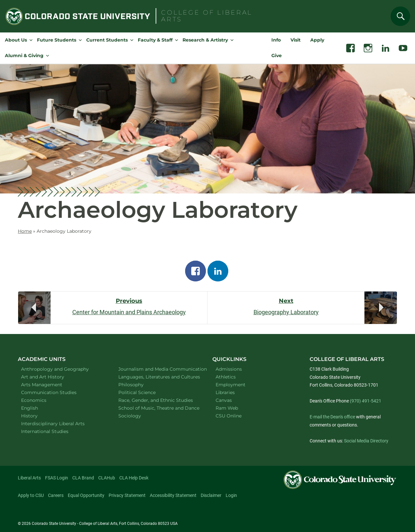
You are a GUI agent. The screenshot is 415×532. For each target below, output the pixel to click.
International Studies (53, 431)
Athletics (226, 377)
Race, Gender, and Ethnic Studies (159, 400)
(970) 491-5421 (366, 401)
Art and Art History (51, 377)
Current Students (107, 40)
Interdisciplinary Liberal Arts (61, 423)
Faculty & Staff (155, 40)
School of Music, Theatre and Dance (159, 408)
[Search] (400, 16)
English (38, 408)
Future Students (57, 40)
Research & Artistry (205, 40)
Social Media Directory (366, 441)
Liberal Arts (29, 478)
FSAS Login (57, 478)
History (38, 416)
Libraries (225, 392)
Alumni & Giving (24, 56)
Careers (56, 495)
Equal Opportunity (86, 495)
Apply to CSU (31, 495)
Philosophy (139, 384)
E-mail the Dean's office (332, 417)
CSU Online (229, 416)
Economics (42, 400)
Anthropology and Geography (61, 369)
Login (231, 495)
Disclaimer (211, 495)
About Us (16, 40)
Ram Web (227, 408)
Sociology (138, 416)
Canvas (224, 400)
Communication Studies (57, 392)
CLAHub (107, 478)
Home (25, 231)
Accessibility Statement (173, 495)
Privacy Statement (127, 495)
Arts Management (50, 384)
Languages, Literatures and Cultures (159, 377)
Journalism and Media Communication (159, 369)
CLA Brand (83, 478)
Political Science (145, 392)
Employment (231, 385)
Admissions (229, 369)
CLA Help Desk (134, 478)
